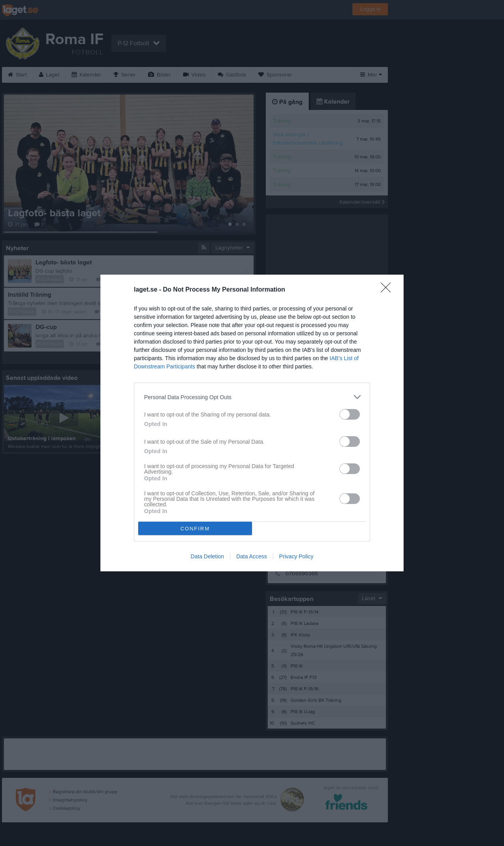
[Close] (388, 290)
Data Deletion (207, 556)
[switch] (350, 414)
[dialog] (252, 423)
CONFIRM (195, 529)
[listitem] (252, 397)
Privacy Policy (296, 556)
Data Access (252, 556)
